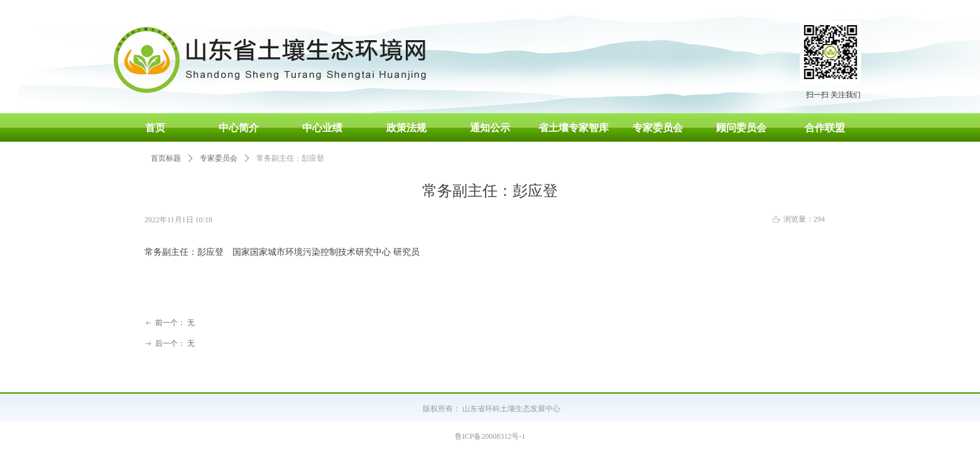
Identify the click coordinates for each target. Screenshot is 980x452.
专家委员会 (219, 158)
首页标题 (166, 158)
